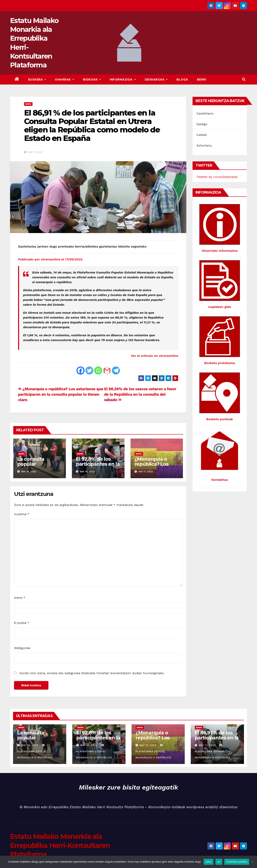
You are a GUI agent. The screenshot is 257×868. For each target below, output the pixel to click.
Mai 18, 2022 (30, 745)
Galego (202, 124)
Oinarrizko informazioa (220, 251)
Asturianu (204, 145)
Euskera (37, 79)
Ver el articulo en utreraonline (155, 356)
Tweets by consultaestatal (217, 177)
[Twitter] (89, 371)
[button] (244, 79)
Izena (20, 598)
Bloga (182, 79)
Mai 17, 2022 (148, 745)
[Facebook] (81, 371)
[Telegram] (116, 371)
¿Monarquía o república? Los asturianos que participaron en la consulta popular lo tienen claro (61, 394)
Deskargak (156, 79)
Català (202, 135)
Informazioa (123, 79)
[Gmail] (107, 371)
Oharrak (64, 79)
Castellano (205, 113)
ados (209, 862)
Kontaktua (220, 480)
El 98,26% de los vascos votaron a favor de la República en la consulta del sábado (140, 394)
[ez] (252, 862)
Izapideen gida (220, 307)
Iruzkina (22, 514)
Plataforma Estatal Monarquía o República (35, 751)
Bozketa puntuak (220, 419)
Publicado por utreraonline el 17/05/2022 (50, 259)
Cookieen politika (237, 862)
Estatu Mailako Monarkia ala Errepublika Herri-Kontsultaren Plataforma (60, 845)
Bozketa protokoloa (220, 363)
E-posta (22, 623)
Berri (202, 79)
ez (219, 862)
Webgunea (22, 648)
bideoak (92, 79)
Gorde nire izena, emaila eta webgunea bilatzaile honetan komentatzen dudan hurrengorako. (92, 673)
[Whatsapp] (98, 371)
